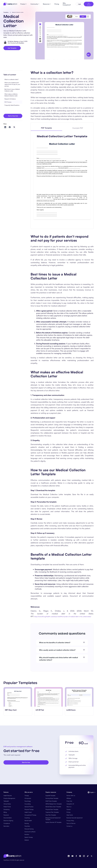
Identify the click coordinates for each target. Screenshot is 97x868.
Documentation (8, 818)
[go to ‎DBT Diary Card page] (18, 697)
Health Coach (28, 812)
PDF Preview (8, 102)
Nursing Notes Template (52, 798)
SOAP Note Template (51, 801)
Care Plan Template (51, 815)
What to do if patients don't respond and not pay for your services (12, 84)
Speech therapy (29, 837)
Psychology (28, 801)
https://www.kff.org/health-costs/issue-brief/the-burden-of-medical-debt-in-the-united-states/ (63, 617)
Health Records (8, 796)
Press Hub (69, 801)
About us (69, 807)
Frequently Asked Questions (12, 105)
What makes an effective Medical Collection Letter (11, 95)
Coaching (27, 818)
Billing (5, 812)
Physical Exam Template (52, 809)
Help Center (70, 815)
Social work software (30, 832)
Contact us (69, 826)
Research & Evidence (10, 99)
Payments (6, 815)
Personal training (29, 829)
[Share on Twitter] (14, 127)
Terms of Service (71, 823)
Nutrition (27, 834)
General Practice (29, 807)
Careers (69, 809)
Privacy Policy (70, 821)
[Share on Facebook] (10, 127)
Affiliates (69, 798)
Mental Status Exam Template (53, 807)
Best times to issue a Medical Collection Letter (12, 90)
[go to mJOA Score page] (79, 697)
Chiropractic (28, 798)
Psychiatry (27, 826)
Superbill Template (50, 796)
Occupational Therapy (30, 815)
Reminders (6, 826)
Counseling (28, 804)
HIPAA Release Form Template (54, 804)
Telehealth (6, 801)
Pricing (68, 812)
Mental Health (28, 821)
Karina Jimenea (14, 41)
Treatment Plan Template (52, 812)
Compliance (7, 823)
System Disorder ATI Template (53, 822)
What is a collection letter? (11, 79)
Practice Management (9, 798)
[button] (90, 792)
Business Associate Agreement (75, 818)
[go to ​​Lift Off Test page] (48, 697)
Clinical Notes (7, 804)
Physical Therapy (29, 809)
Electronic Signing (8, 821)
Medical (27, 840)
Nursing (27, 823)
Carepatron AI (70, 804)
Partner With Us (71, 796)
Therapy (27, 796)
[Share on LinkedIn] (5, 127)
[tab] (46, 128)
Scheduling (7, 809)
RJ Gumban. (21, 43)
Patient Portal (7, 807)
